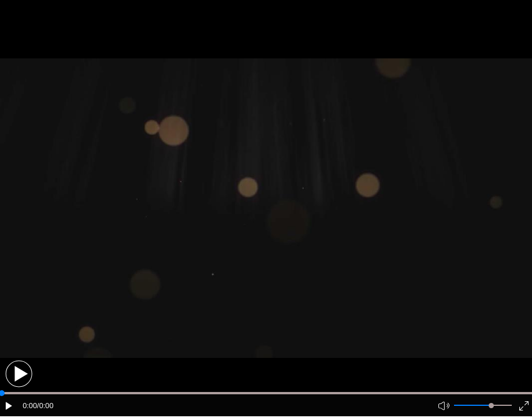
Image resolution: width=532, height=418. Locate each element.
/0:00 (45, 406)
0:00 (30, 406)
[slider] (491, 406)
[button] (19, 374)
